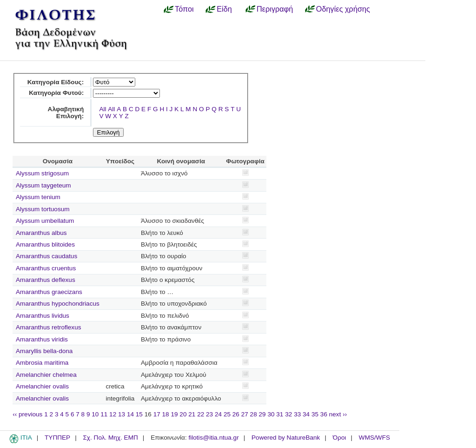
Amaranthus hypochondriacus (58, 304)
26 (236, 414)
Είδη (224, 9)
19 (174, 414)
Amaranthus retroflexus (49, 327)
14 (130, 414)
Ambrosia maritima (42, 363)
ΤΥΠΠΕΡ (57, 438)
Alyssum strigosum (42, 173)
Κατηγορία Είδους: (56, 82)
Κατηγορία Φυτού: (56, 93)
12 (113, 414)
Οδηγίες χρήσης (343, 9)
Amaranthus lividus (43, 316)
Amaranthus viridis (42, 339)
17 (157, 414)
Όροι (340, 438)
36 (324, 414)
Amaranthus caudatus (46, 256)
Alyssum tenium (38, 197)
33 (297, 414)
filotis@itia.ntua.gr (213, 438)
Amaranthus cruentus (46, 268)
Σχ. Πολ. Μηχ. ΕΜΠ (110, 438)
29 (262, 414)
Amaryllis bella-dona (44, 351)
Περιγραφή (275, 9)
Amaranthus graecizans (49, 292)
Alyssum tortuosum (43, 209)
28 (254, 414)
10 (95, 414)
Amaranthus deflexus (46, 280)
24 (218, 414)
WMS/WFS (374, 438)
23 (209, 414)
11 (104, 414)
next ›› (338, 414)
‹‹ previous (27, 414)
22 (201, 414)
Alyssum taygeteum (43, 185)
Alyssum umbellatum (45, 221)
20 (183, 414)
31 (280, 414)
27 (245, 414)
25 (227, 414)
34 (306, 414)
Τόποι (184, 9)
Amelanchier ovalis (42, 386)
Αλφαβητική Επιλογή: (66, 113)
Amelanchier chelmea (46, 375)
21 (192, 414)
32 (288, 414)
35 (315, 414)
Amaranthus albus (41, 233)
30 (271, 414)
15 (139, 414)
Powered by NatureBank (286, 438)
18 (166, 414)
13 (122, 414)
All (102, 109)
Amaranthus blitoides (45, 244)
